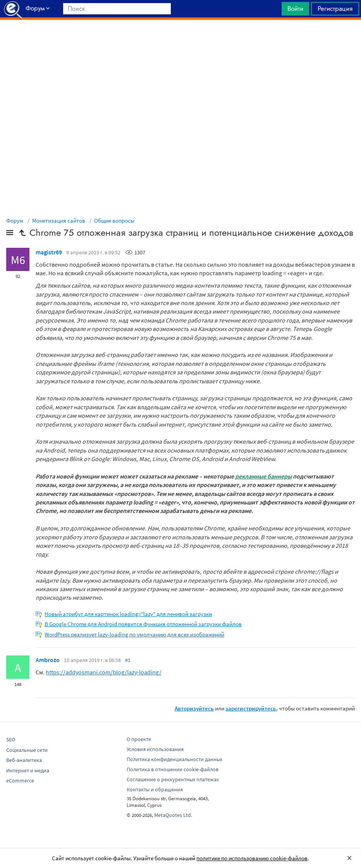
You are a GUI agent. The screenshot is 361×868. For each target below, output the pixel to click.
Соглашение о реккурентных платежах (173, 779)
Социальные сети (27, 750)
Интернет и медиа (28, 770)
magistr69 (49, 252)
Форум (15, 220)
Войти (295, 9)
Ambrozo (48, 660)
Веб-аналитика (24, 760)
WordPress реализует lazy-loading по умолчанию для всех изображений (134, 634)
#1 (128, 660)
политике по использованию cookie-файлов (252, 858)
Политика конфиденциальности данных (174, 759)
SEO (11, 739)
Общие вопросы (114, 220)
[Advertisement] (180, 39)
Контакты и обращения (155, 789)
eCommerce (20, 781)
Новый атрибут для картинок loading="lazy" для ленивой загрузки (128, 614)
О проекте (139, 739)
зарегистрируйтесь (251, 708)
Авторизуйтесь (194, 708)
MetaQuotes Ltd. (173, 815)
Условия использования (155, 749)
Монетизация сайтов (59, 220)
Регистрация (335, 9)
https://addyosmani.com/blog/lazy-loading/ (104, 672)
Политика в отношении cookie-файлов (173, 769)
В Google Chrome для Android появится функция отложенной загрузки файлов (143, 624)
